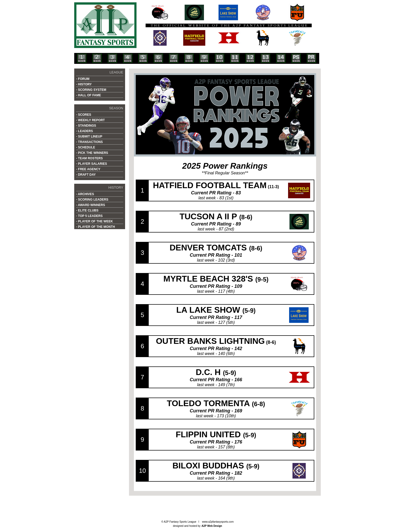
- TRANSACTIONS (89, 142)
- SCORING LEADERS (92, 200)
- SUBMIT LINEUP (89, 137)
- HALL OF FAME (88, 95)
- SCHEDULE (86, 147)
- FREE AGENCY (88, 169)
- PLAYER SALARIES (91, 164)
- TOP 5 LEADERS (89, 216)
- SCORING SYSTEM (91, 90)
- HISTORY (84, 84)
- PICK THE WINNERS (92, 153)
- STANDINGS (86, 126)
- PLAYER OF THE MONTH (96, 227)
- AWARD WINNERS (91, 205)
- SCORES (84, 115)
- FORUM (83, 79)
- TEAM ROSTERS (89, 158)
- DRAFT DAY (86, 175)
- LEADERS (84, 131)
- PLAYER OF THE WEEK (94, 221)
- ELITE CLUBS (87, 210)
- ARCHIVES (85, 194)
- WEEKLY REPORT (90, 120)
